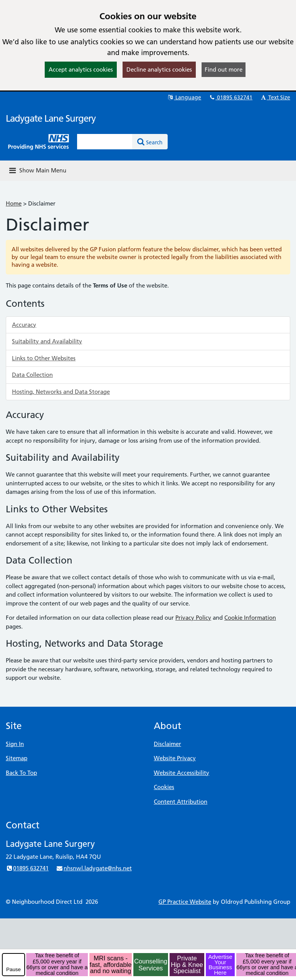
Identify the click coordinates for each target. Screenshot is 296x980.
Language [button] (184, 97)
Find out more (224, 69)
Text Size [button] (275, 97)
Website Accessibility (182, 773)
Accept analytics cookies (81, 69)
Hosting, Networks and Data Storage (61, 392)
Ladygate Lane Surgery (51, 118)
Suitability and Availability (47, 341)
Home (14, 203)
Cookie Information (250, 618)
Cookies (164, 787)
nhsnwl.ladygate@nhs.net (94, 868)
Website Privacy (175, 758)
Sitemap (17, 758)
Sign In (15, 744)
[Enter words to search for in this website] (105, 142)
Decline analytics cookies (159, 69)
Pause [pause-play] (13, 969)
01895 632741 (230, 97)
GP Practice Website (185, 902)
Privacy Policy (193, 618)
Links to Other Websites (44, 358)
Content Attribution (181, 802)
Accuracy (24, 325)
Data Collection (32, 375)
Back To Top (21, 773)
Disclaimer (167, 744)
